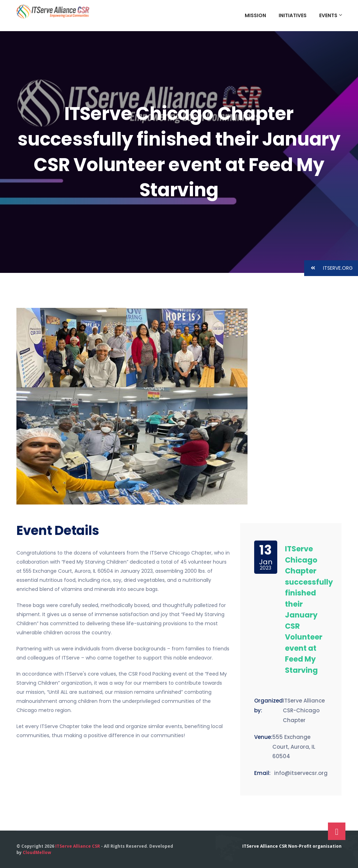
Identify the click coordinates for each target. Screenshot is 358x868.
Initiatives (293, 15)
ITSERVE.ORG (328, 268)
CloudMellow (37, 852)
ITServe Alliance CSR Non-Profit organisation (292, 846)
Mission (255, 15)
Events (330, 15)
